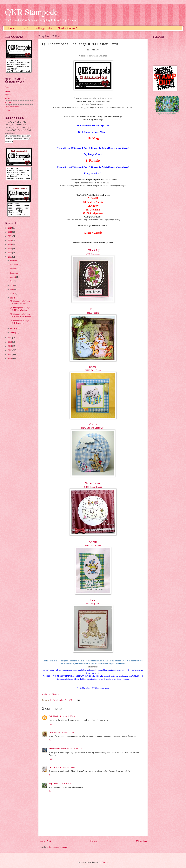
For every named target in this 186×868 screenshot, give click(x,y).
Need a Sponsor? (67, 28)
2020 (10, 245)
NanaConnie (93, 483)
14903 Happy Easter (93, 487)
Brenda (93, 367)
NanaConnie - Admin (13, 109)
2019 (10, 250)
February (14, 333)
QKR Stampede (31, 12)
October (14, 274)
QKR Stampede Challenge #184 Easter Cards (20, 307)
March (13, 303)
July (12, 286)
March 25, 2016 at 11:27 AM (64, 716)
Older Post (142, 841)
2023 (10, 233)
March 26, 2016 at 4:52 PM (64, 767)
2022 (10, 237)
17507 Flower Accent (93, 254)
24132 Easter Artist (93, 546)
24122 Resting (93, 313)
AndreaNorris (55, 749)
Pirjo (93, 309)
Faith (7, 90)
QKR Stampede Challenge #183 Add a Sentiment (20, 314)
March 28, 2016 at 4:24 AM (64, 784)
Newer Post (45, 841)
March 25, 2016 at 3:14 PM (64, 732)
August (13, 282)
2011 (10, 360)
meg (51, 784)
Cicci (51, 767)
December (14, 265)
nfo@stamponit (93, 180)
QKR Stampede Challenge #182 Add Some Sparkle (20, 320)
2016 (10, 262)
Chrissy (93, 424)
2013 (10, 351)
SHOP (24, 28)
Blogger (105, 862)
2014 (10, 347)
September (15, 278)
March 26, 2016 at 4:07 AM (72, 749)
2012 (10, 355)
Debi (51, 732)
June (12, 290)
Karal (93, 600)
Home (12, 28)
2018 (10, 254)
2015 (10, 343)
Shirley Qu (93, 250)
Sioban (8, 113)
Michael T (9, 105)
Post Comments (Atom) (58, 847)
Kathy (7, 101)
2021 (10, 241)
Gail (51, 716)
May (12, 294)
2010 (10, 364)
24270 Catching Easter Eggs (93, 428)
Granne (8, 94)
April (13, 299)
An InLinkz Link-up (50, 694)
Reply (51, 724)
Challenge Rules (43, 28)
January (13, 338)
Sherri (93, 542)
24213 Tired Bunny (93, 370)
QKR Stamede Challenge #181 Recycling (19, 327)
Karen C (8, 97)
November (15, 270)
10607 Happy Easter (93, 604)
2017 (10, 258)
